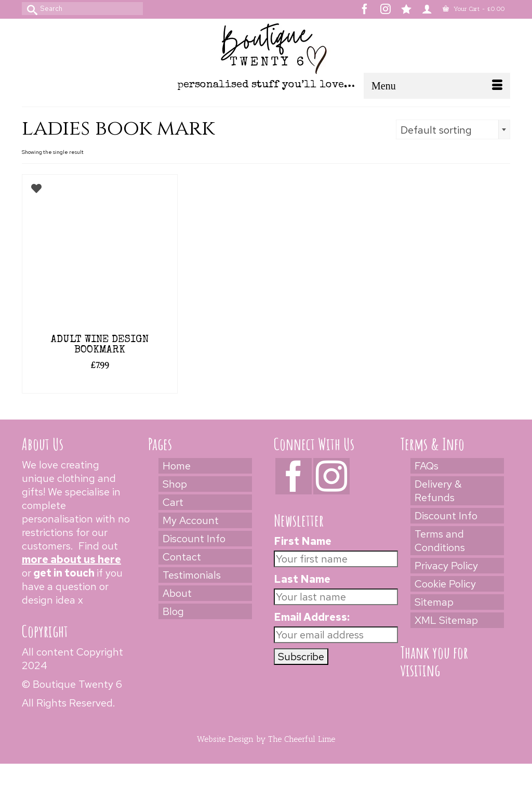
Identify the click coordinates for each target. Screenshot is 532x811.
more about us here (71, 559)
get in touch (64, 573)
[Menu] (437, 86)
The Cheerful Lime (302, 739)
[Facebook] (294, 476)
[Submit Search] (30, 9)
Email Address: (312, 617)
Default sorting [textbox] (436, 130)
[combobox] (453, 129)
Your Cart (474, 9)
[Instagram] (331, 476)
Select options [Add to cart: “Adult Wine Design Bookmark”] (99, 384)
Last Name (302, 579)
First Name (303, 541)
